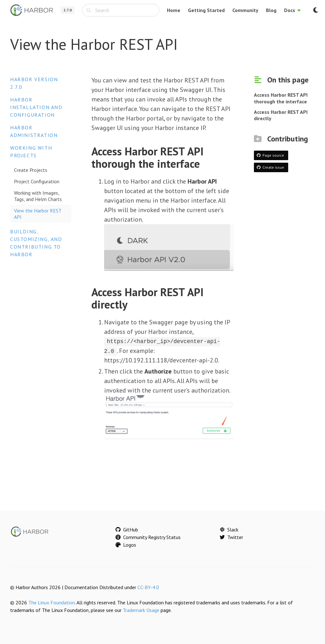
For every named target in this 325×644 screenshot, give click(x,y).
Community (245, 10)
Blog (271, 10)
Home (174, 10)
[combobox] (121, 10)
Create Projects (31, 170)
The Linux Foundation (52, 602)
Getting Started (206, 10)
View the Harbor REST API (38, 214)
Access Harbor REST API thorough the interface (281, 98)
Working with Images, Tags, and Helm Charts (38, 196)
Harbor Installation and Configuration (36, 107)
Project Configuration (37, 181)
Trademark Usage (141, 610)
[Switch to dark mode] (315, 10)
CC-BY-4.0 (148, 587)
